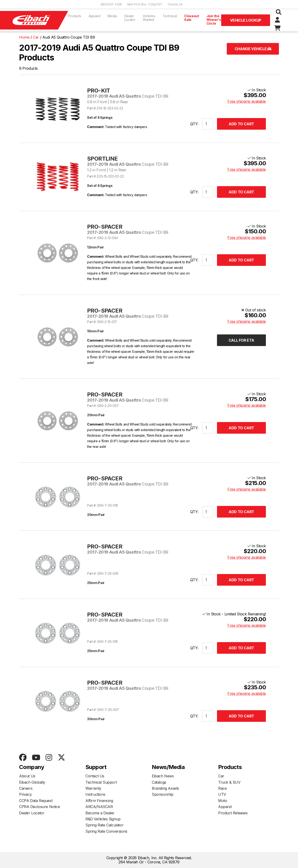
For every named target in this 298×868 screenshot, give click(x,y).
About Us (27, 776)
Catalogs (159, 782)
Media (112, 16)
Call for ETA (241, 340)
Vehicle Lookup (246, 20)
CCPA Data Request (36, 801)
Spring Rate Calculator (104, 825)
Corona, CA (175, 4)
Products (75, 16)
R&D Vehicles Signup (103, 819)
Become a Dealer (100, 813)
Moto (223, 801)
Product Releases (233, 813)
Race (222, 788)
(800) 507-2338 (111, 4)
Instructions (95, 794)
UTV (222, 794)
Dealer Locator (130, 18)
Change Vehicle (253, 49)
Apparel (95, 16)
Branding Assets (165, 788)
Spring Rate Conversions (106, 831)
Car (221, 776)
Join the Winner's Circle (214, 20)
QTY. (194, 124)
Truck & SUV (229, 782)
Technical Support (101, 782)
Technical (170, 16)
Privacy (25, 794)
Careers (26, 788)
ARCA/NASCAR (99, 807)
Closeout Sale (191, 18)
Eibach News (163, 776)
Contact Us (95, 776)
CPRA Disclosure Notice (39, 807)
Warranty (93, 788)
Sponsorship (163, 794)
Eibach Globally (32, 782)
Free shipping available (247, 101)
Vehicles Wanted (149, 18)
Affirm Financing (99, 801)
